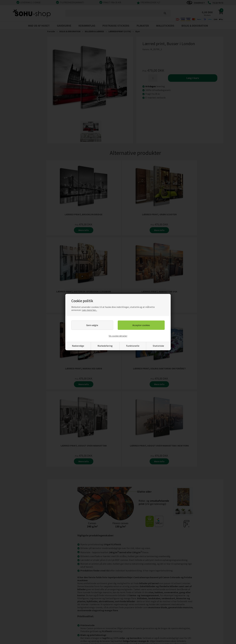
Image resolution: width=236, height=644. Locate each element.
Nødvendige (78, 346)
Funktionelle (133, 346)
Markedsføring (105, 346)
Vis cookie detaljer (118, 336)
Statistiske (158, 346)
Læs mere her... (89, 310)
